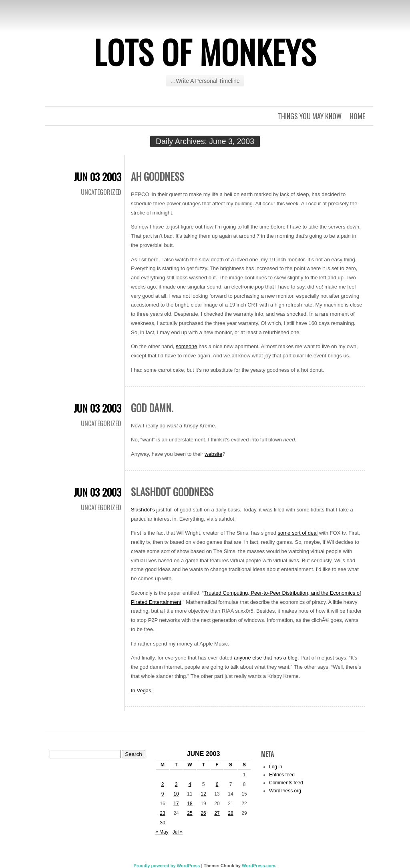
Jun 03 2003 (97, 177)
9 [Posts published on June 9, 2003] (163, 794)
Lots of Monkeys (205, 52)
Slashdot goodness (172, 492)
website (213, 454)
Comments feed (286, 783)
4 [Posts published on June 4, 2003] (190, 784)
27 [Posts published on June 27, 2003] (217, 813)
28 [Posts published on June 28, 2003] (230, 813)
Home (357, 116)
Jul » (178, 832)
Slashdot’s (143, 510)
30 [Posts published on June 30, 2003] (162, 823)
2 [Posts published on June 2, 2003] (163, 784)
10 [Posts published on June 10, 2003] (176, 794)
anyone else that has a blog (266, 658)
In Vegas (141, 691)
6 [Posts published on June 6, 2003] (217, 784)
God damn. (152, 408)
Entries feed (282, 775)
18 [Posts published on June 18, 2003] (190, 804)
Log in (276, 767)
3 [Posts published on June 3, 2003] (176, 784)
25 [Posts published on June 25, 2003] (190, 813)
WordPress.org (285, 791)
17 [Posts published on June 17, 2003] (176, 804)
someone (186, 346)
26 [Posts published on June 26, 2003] (203, 813)
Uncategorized (101, 192)
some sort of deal (298, 533)
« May (162, 832)
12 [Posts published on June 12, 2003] (203, 794)
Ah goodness (158, 176)
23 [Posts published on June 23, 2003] (162, 813)
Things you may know (310, 116)
